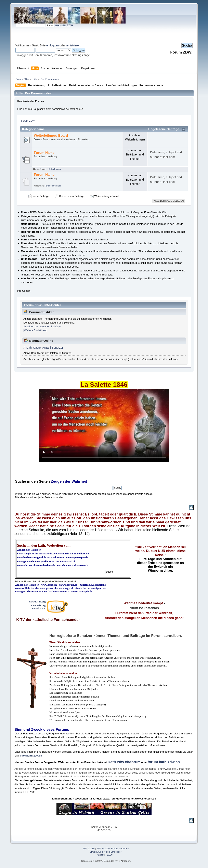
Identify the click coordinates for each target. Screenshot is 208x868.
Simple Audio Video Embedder (106, 852)
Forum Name (44, 153)
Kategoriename (33, 129)
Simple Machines (120, 849)
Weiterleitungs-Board (51, 136)
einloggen (53, 45)
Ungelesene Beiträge (164, 129)
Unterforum (54, 169)
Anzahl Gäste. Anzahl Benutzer (43, 348)
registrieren (73, 45)
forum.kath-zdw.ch (164, 762)
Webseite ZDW (64, 25)
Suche (21, 481)
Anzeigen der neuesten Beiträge (42, 326)
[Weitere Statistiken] (35, 330)
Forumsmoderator (53, 186)
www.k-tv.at (39, 608)
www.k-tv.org (38, 605)
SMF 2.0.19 (89, 849)
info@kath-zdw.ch (31, 756)
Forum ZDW (28, 121)
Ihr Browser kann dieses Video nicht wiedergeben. (104, 425)
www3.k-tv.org (37, 602)
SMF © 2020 (103, 849)
